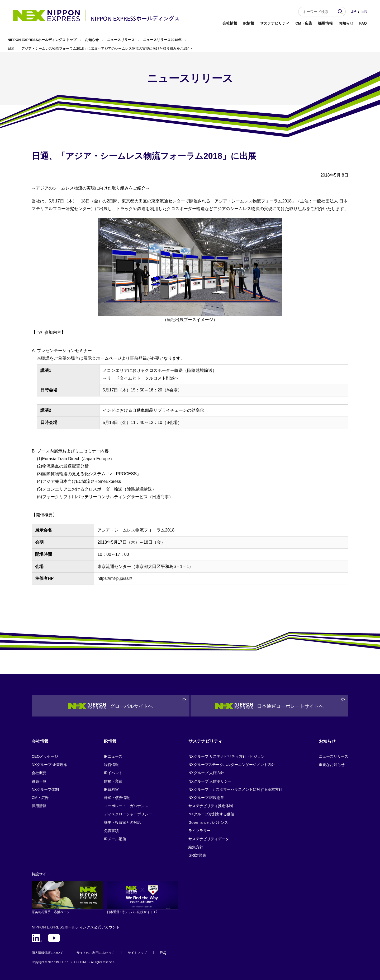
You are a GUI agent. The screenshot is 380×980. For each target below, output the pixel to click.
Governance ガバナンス (208, 822)
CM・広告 (304, 23)
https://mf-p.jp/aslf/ (115, 578)
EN (364, 11)
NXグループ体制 (45, 789)
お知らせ (346, 23)
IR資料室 (111, 789)
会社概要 (39, 773)
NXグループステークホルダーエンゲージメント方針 (232, 765)
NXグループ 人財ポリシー (210, 781)
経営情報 (111, 765)
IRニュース (113, 756)
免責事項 (111, 831)
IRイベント (113, 773)
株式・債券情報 (117, 798)
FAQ (363, 23)
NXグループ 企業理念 (49, 765)
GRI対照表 (197, 855)
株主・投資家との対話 (122, 822)
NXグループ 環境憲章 (206, 798)
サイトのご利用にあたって (96, 953)
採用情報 (325, 23)
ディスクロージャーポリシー (128, 814)
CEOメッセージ (45, 756)
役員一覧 (39, 781)
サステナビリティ (275, 23)
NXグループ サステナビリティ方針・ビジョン (227, 756)
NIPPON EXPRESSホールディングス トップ (42, 40)
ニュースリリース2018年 (162, 40)
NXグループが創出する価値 (211, 814)
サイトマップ (137, 953)
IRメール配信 (115, 839)
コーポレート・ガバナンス (126, 806)
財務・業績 (113, 781)
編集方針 (196, 847)
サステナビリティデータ (209, 839)
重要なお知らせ (332, 765)
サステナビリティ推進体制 (211, 806)
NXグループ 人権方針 (206, 773)
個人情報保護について (47, 953)
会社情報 (230, 23)
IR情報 (249, 23)
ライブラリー (199, 831)
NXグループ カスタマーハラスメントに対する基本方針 (235, 789)
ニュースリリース (121, 40)
